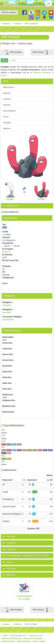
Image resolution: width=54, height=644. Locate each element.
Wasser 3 (7, 252)
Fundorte (7, 99)
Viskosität (7, 305)
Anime (6, 117)
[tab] (27, 206)
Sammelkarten (9, 111)
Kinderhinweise (8, 641)
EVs (24, 480)
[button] (11, 206)
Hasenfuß (7, 312)
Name (4, 60)
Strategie (7, 123)
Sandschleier (8, 320)
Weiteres (7, 128)
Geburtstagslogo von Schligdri (24, 591)
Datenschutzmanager (33, 638)
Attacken (7, 93)
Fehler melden (39, 641)
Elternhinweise (24, 641)
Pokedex (7, 105)
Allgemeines (8, 87)
